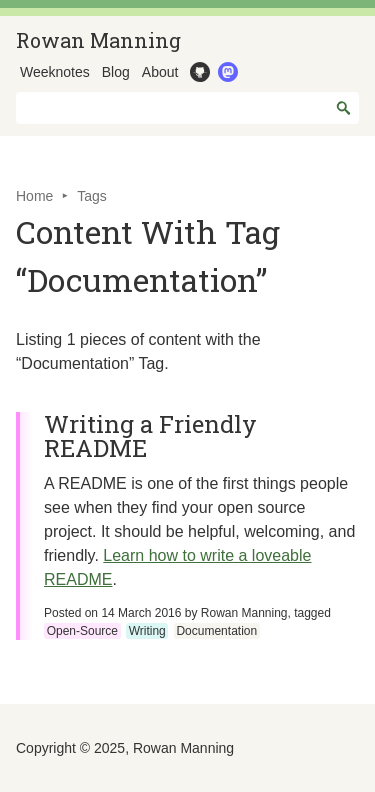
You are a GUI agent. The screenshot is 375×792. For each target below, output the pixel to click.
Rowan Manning (98, 40)
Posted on (112, 613)
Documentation (216, 631)
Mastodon (226, 72)
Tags (92, 196)
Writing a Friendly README (150, 436)
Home (34, 196)
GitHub (198, 72)
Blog (116, 72)
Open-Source (82, 631)
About (160, 72)
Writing (147, 631)
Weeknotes (55, 72)
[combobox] (187, 108)
